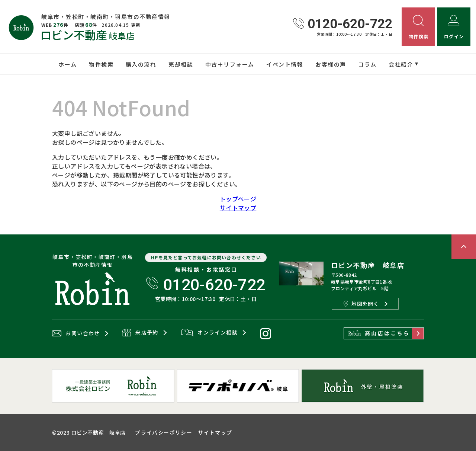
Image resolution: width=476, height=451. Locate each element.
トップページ (238, 199)
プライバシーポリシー (164, 432)
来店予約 (140, 333)
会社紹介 (401, 64)
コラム (367, 64)
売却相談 (181, 64)
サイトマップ (238, 208)
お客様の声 (331, 64)
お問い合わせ (76, 333)
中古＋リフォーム (230, 64)
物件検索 (101, 64)
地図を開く (361, 304)
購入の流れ (141, 64)
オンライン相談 (209, 333)
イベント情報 (285, 64)
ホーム (68, 64)
